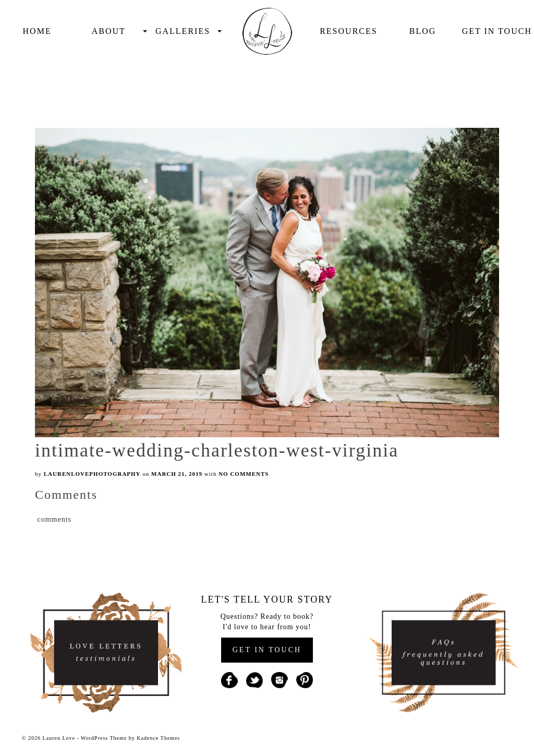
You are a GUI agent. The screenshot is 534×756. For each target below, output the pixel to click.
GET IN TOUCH (267, 650)
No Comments (244, 474)
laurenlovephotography (92, 474)
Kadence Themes (158, 738)
